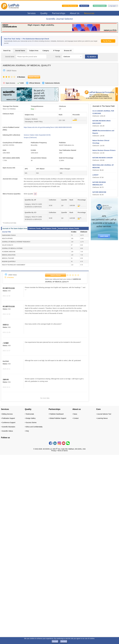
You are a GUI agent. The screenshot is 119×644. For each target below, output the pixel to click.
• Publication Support (8, 418)
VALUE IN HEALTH (8, 245)
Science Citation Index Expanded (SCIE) (37, 135)
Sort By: (58, 57)
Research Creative (100, 6)
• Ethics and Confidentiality (34, 427)
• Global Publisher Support (57, 418)
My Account (84, 6)
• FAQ (27, 431)
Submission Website (52, 83)
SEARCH (91, 57)
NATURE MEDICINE (99, 192)
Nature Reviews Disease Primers (104, 150)
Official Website (35, 83)
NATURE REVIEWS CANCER (103, 158)
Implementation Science (9, 235)
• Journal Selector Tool (104, 414)
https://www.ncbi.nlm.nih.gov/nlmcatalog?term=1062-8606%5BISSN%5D (48, 127)
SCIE (22, 83)
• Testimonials (29, 414)
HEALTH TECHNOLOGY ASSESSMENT (14, 265)
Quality (44, 13)
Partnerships (59, 13)
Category (46, 50)
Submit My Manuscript (70, 6)
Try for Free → (108, 41)
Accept (55, 641)
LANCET (95, 175)
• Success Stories (31, 423)
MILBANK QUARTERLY (9, 262)
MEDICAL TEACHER (8, 258)
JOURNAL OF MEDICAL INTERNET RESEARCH (16, 242)
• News (75, 414)
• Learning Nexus (102, 418)
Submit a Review (56, 275)
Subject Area (34, 50)
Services (32, 13)
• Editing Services (7, 414)
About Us (75, 13)
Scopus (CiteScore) (30, 138)
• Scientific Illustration (8, 427)
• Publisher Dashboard (56, 414)
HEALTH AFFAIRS (7, 238)
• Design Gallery (30, 418)
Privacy (54, 451)
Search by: (7, 50)
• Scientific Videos (7, 431)
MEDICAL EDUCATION (9, 255)
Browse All (68, 50)
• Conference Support (8, 423)
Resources (89, 13)
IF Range (57, 50)
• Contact (75, 418)
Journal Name (20, 50)
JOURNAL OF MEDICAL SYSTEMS (12, 248)
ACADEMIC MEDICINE (9, 252)
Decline (64, 641)
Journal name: (10, 57)
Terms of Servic (63, 451)
